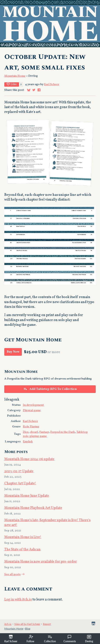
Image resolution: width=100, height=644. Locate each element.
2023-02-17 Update (19, 471)
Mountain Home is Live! (23, 537)
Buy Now (13, 352)
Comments (70, 639)
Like (12, 84)
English (28, 442)
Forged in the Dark (63, 432)
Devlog (89, 639)
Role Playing (31, 427)
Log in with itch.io (18, 600)
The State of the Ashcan (22, 550)
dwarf (34, 432)
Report (47, 624)
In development (33, 405)
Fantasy (44, 432)
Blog (28, 629)
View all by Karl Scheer (27, 624)
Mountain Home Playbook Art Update (33, 508)
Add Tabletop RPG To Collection (50, 389)
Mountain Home (15, 76)
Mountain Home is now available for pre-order (41, 562)
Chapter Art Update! (20, 483)
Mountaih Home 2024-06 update (29, 459)
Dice (26, 432)
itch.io (8, 624)
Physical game (32, 410)
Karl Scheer (52, 84)
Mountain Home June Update (27, 496)
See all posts (12, 574)
